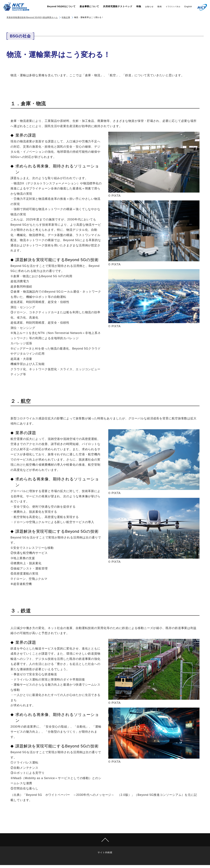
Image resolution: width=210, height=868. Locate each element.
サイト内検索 (74, 852)
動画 (160, 7)
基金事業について (89, 6)
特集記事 (66, 17)
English (188, 7)
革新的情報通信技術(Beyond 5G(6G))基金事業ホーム (32, 17)
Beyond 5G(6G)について (61, 6)
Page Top (105, 840)
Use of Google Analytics (129, 852)
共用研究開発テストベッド (118, 6)
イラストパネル (173, 7)
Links (90, 852)
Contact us (104, 852)
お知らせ (149, 7)
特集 (139, 6)
